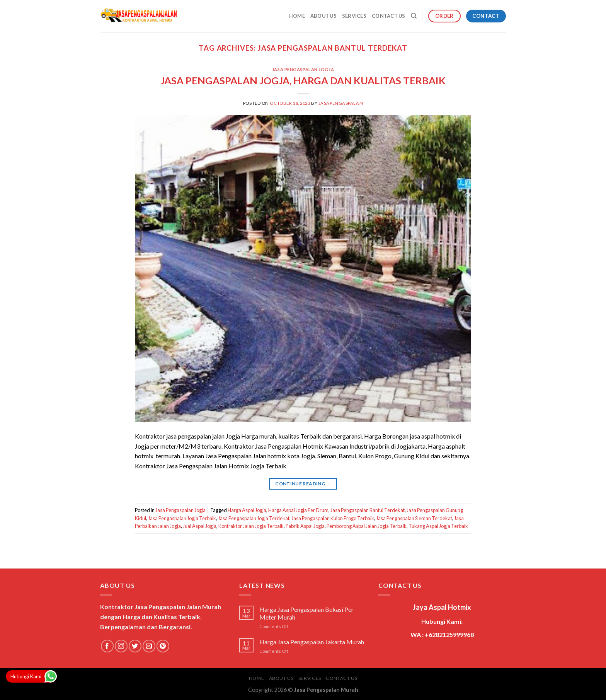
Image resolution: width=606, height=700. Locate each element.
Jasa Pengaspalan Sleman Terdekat (414, 518)
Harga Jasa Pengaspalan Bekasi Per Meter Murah (306, 613)
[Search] (414, 16)
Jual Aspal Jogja (200, 526)
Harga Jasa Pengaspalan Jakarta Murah (312, 642)
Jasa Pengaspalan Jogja (303, 69)
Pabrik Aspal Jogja (305, 526)
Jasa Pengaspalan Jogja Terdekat (254, 518)
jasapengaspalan (341, 103)
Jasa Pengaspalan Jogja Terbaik (182, 518)
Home (297, 16)
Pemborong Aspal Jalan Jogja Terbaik (367, 526)
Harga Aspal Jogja (247, 510)
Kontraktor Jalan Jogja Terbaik (251, 526)
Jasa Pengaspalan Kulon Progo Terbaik (333, 518)
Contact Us (389, 16)
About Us (323, 16)
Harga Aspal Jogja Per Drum (298, 510)
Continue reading (303, 484)
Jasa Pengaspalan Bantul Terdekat (368, 510)
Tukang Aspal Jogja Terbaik (438, 526)
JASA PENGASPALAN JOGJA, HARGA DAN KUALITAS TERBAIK (303, 80)
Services (354, 16)
